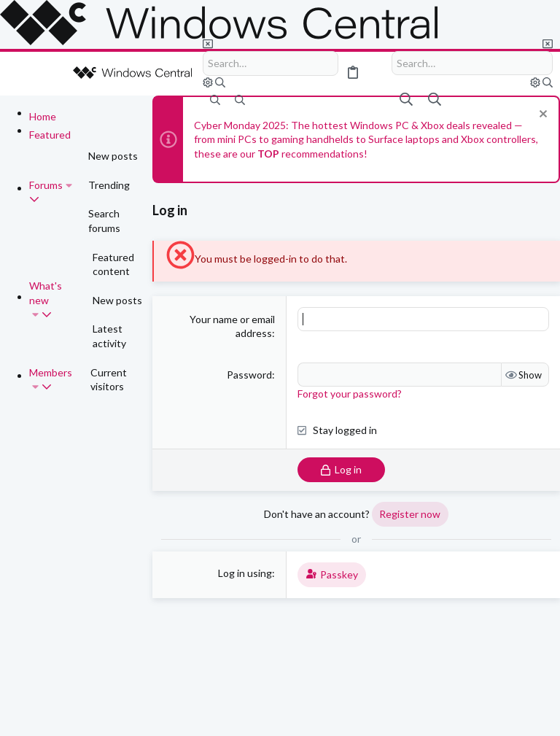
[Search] (271, 63)
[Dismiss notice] (541, 116)
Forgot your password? (350, 394)
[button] (22, 74)
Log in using (245, 573)
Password (249, 375)
